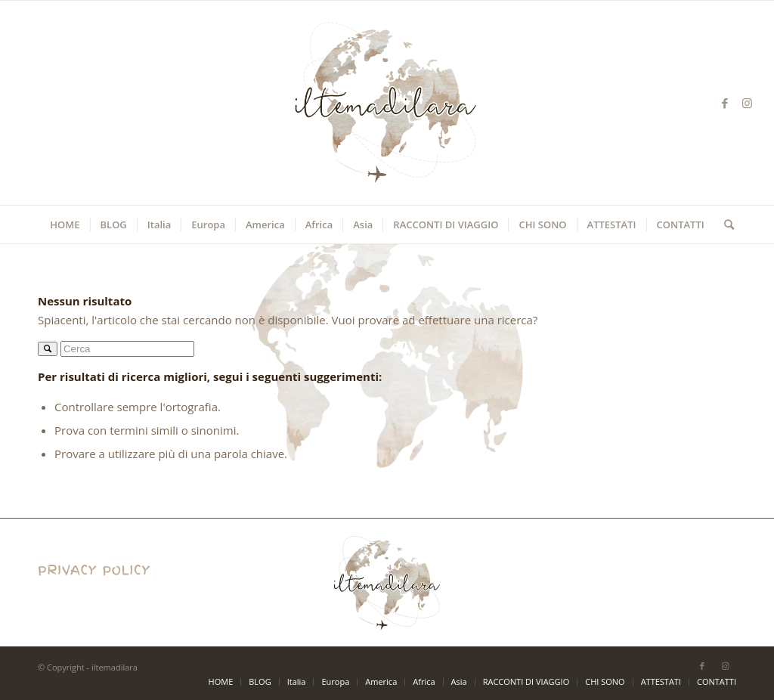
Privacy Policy (73, 592)
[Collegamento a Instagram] (748, 103)
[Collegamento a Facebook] (725, 103)
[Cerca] (724, 225)
